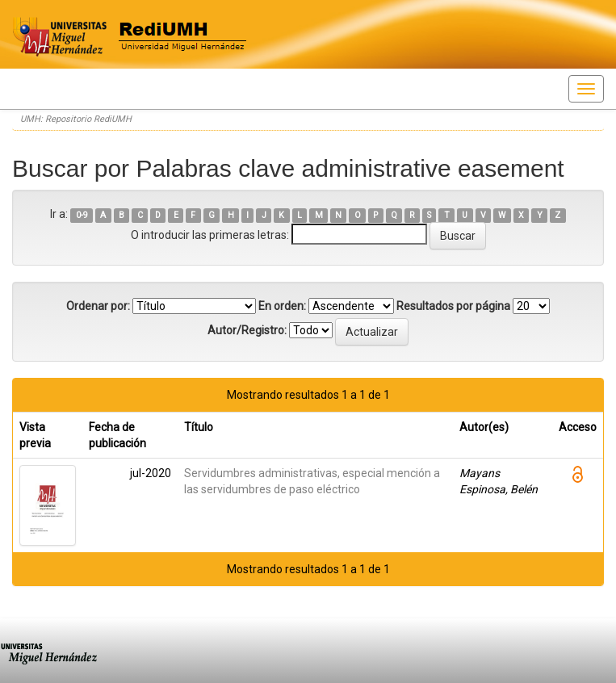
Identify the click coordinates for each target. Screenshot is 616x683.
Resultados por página (453, 306)
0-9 (82, 215)
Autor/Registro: (247, 330)
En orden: (282, 306)
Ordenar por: (98, 306)
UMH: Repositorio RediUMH (76, 119)
